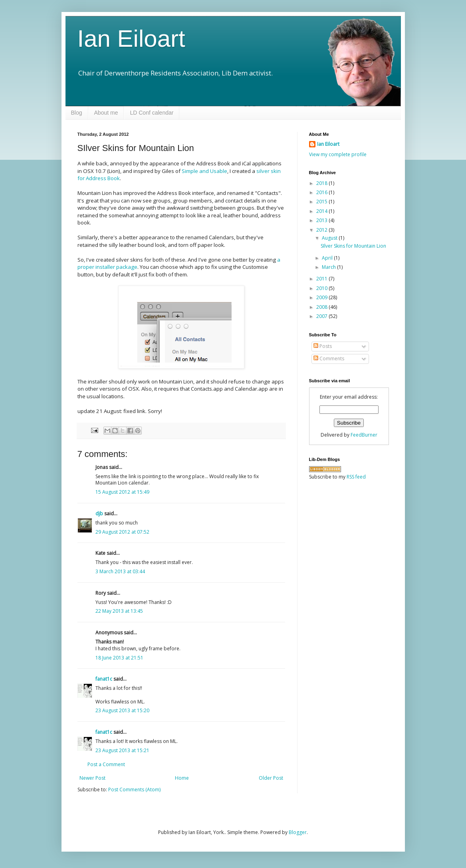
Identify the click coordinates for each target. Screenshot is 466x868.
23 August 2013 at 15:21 (122, 750)
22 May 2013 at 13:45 (119, 611)
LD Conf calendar (152, 113)
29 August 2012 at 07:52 (122, 532)
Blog (77, 113)
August (330, 238)
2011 (322, 279)
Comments (329, 359)
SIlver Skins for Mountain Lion (353, 246)
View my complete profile (338, 154)
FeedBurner (364, 435)
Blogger (298, 832)
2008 (322, 307)
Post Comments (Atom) (134, 790)
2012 (322, 230)
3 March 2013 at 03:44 (120, 571)
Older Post (271, 778)
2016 (322, 192)
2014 (322, 211)
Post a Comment (106, 764)
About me (106, 113)
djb (99, 513)
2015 (322, 202)
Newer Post (92, 778)
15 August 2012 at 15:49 (122, 492)
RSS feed (356, 477)
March (329, 267)
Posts (323, 346)
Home (182, 778)
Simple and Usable (204, 171)
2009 (322, 297)
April (328, 258)
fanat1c (104, 679)
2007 (322, 316)
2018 (322, 183)
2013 (322, 220)
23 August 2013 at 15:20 (122, 710)
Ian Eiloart (131, 39)
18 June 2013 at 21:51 (119, 658)
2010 (322, 288)
